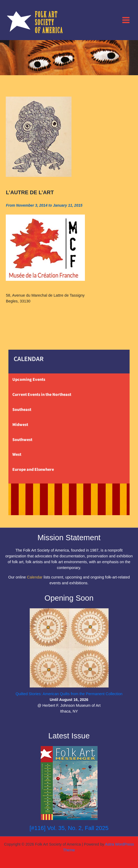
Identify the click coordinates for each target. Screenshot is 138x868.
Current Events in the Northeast (42, 395)
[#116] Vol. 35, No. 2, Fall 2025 (69, 828)
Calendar (35, 577)
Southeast (22, 410)
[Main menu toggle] (126, 20)
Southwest (22, 440)
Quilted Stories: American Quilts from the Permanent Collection (69, 694)
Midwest (20, 425)
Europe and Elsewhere (33, 469)
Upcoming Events (29, 380)
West (17, 454)
